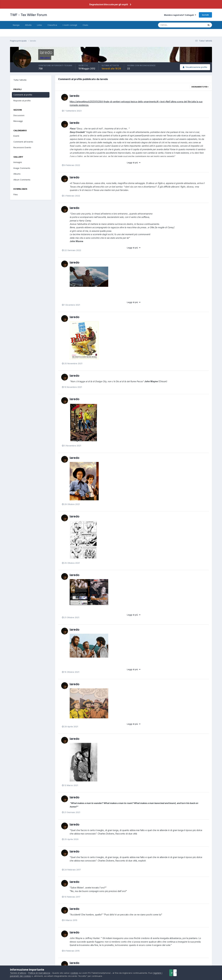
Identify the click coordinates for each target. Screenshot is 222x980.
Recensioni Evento (22, 147)
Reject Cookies (201, 973)
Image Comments (22, 168)
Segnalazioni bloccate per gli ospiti (109, 4)
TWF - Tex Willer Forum (28, 15)
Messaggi (18, 121)
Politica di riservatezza (39, 973)
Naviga (16, 25)
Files (16, 194)
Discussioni (19, 115)
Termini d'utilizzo (18, 973)
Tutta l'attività (20, 80)
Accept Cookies (176, 973)
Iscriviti (205, 15)
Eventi (16, 136)
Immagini (18, 162)
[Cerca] (172, 25)
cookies (74, 973)
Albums (17, 174)
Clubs (85, 25)
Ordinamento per (200, 87)
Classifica (52, 25)
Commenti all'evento (23, 142)
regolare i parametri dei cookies (25, 976)
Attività (28, 25)
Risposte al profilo (22, 101)
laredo (75, 96)
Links (39, 25)
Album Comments (22, 180)
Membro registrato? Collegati (180, 15)
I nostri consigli (70, 25)
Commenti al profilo (23, 95)
